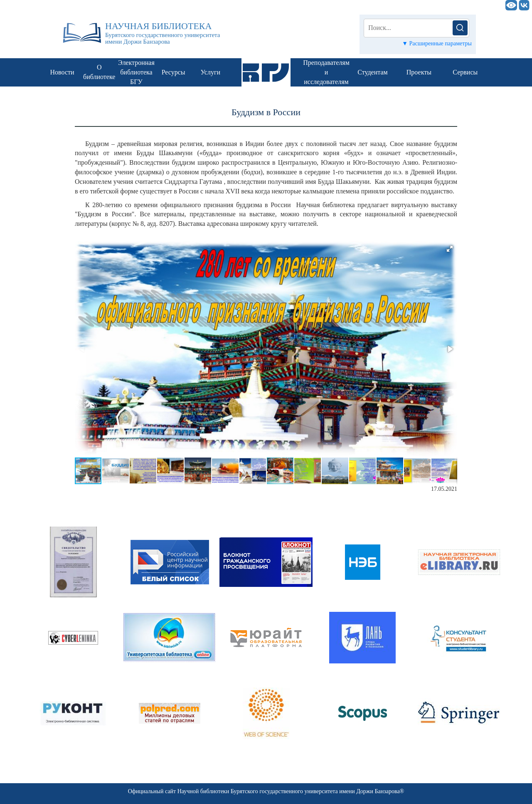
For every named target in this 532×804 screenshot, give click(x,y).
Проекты (419, 72)
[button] (450, 249)
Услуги (210, 72)
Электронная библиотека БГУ (136, 72)
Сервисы (465, 72)
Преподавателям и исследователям (326, 72)
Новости (62, 72)
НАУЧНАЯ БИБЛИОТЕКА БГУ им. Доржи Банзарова (254, 5)
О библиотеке (99, 72)
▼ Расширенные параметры (437, 43)
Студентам (372, 72)
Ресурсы (174, 72)
